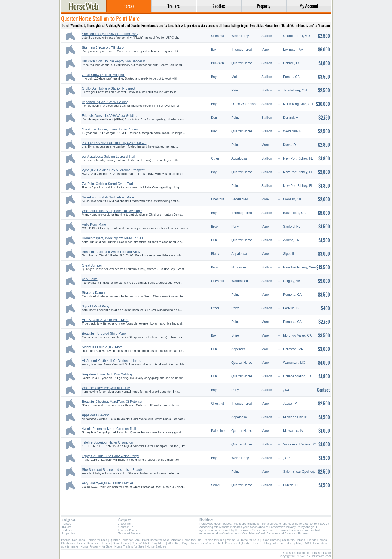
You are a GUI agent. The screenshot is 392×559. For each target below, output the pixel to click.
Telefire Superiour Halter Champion (107, 442)
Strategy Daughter (95, 293)
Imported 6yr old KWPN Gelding (105, 102)
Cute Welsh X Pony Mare (148, 543)
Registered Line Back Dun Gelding (107, 374)
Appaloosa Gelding (96, 415)
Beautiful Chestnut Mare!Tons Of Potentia (112, 402)
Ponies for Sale (214, 540)
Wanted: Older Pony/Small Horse (106, 388)
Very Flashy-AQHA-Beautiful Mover (108, 483)
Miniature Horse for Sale (243, 540)
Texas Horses (270, 540)
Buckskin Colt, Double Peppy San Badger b (113, 61)
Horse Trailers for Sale (129, 546)
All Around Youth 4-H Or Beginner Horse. (111, 361)
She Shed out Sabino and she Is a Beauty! (113, 470)
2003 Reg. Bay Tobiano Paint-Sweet (192, 543)
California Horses (293, 540)
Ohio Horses (121, 543)
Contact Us (126, 527)
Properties (68, 533)
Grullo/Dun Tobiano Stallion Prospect (109, 88)
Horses (66, 524)
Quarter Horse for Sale (125, 540)
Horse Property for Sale (96, 546)
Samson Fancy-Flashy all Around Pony (110, 34)
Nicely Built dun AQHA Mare (102, 347)
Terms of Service (130, 533)
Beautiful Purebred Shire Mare (104, 334)
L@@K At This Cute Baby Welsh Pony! (110, 456)
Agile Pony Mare (94, 225)
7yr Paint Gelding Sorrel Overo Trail (108, 184)
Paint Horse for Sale (155, 540)
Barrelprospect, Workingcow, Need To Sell (112, 238)
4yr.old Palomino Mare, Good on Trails (110, 429)
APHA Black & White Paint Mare (105, 320)
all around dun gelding (288, 543)
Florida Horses (317, 540)
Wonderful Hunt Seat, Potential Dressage (112, 211)
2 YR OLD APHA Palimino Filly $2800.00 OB (114, 143)
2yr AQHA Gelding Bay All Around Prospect (113, 170)
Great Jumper (92, 265)
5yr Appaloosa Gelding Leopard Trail (108, 157)
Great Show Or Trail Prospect (103, 75)
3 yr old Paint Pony (96, 306)
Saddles (67, 530)
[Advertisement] (196, 502)
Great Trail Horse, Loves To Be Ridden (110, 129)
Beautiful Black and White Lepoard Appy (111, 252)
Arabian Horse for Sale (186, 540)
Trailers (66, 527)
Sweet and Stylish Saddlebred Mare (108, 197)
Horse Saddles (156, 546)
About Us (125, 524)
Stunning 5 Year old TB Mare (103, 48)
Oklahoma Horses (73, 543)
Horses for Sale (97, 540)
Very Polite (90, 279)
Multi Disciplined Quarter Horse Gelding (244, 543)
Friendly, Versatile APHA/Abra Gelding (110, 116)
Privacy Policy (128, 530)
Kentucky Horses (99, 543)
